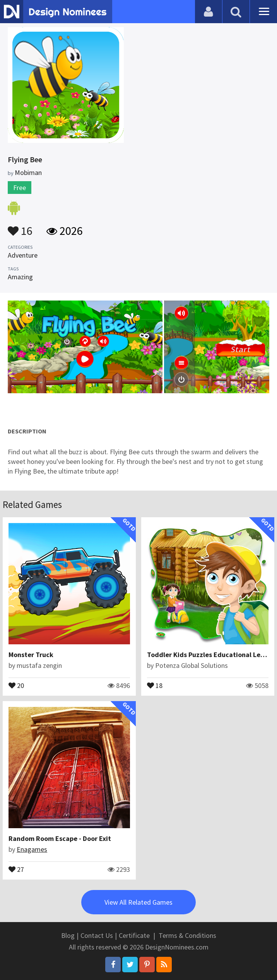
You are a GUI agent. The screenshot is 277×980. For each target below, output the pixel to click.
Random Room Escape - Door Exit (60, 838)
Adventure (23, 255)
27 (16, 869)
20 (16, 685)
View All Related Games (138, 902)
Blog (68, 935)
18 (155, 685)
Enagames (32, 849)
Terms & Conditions (187, 935)
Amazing (20, 277)
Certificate (134, 935)
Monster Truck (31, 655)
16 (20, 227)
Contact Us (97, 935)
